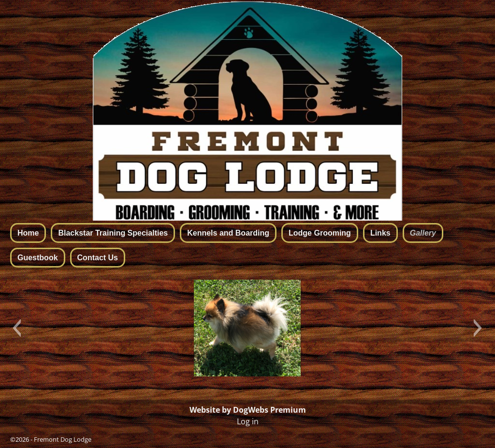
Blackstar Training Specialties (113, 233)
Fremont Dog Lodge (63, 439)
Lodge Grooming (320, 233)
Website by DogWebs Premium (248, 410)
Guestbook (38, 258)
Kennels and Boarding (228, 233)
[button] (17, 328)
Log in (248, 421)
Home (28, 233)
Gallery (423, 233)
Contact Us (98, 258)
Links (380, 233)
